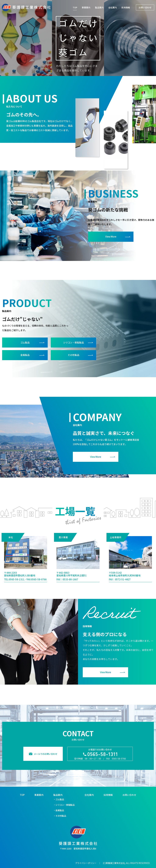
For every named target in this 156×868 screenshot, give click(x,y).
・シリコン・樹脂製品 (64, 805)
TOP (75, 7)
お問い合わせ (129, 795)
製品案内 (99, 7)
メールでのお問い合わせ (46, 759)
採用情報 (126, 7)
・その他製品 (60, 816)
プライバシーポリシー (86, 863)
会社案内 (113, 7)
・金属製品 (59, 810)
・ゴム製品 (59, 799)
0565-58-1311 (17, 584)
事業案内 (86, 7)
